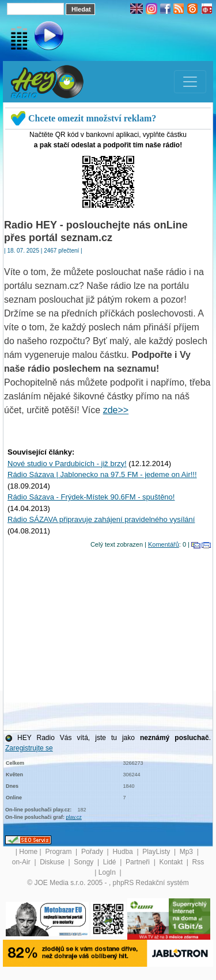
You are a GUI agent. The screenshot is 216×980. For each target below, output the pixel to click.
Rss (198, 862)
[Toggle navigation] (190, 82)
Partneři (139, 862)
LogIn (108, 872)
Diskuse (53, 862)
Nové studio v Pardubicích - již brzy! (67, 464)
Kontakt (172, 862)
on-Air (22, 862)
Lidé (111, 862)
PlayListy (157, 852)
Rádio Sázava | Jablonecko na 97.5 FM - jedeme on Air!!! (102, 474)
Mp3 (187, 852)
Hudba (124, 852)
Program (59, 852)
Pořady (93, 852)
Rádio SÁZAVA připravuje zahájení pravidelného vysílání (101, 519)
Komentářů (164, 544)
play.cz (74, 817)
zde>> (116, 410)
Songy (84, 862)
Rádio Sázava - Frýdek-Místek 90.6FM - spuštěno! (91, 497)
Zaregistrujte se (29, 748)
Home (28, 852)
